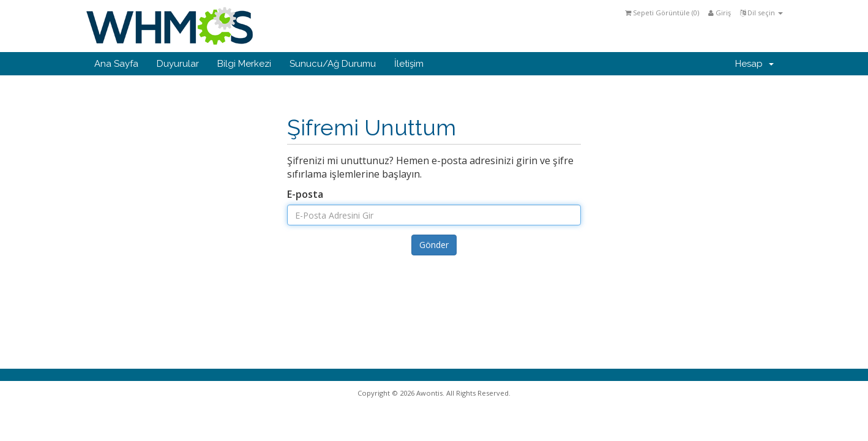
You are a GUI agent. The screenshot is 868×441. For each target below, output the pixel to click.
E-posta (305, 194)
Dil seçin (761, 13)
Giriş (720, 13)
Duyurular (178, 64)
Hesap (754, 64)
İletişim (409, 64)
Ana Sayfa (116, 64)
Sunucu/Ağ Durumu (333, 64)
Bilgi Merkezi (244, 64)
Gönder (434, 245)
